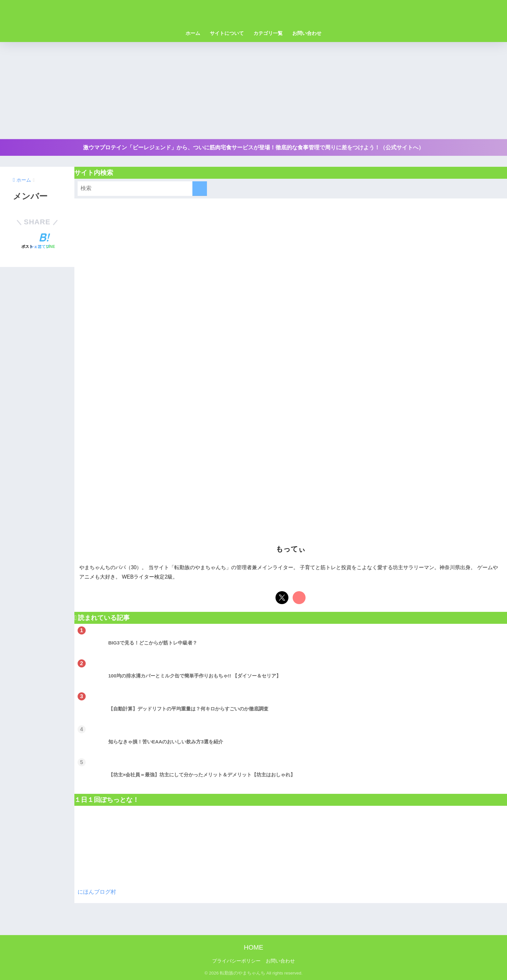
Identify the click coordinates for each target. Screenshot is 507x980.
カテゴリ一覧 (268, 33)
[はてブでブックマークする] (44, 242)
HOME (253, 947)
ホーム (193, 33)
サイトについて (227, 33)
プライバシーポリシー (236, 961)
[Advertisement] (253, 91)
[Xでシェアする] (27, 242)
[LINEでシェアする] (51, 242)
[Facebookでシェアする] (36, 242)
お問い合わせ (307, 33)
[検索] (200, 189)
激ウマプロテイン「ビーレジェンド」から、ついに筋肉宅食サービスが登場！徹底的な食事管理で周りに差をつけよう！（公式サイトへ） (253, 148)
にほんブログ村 (97, 892)
